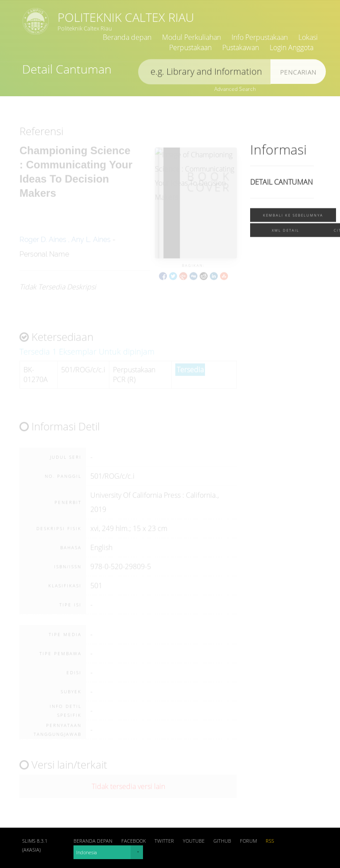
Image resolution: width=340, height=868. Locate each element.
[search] (205, 73)
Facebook (133, 841)
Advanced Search (235, 89)
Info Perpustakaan (260, 37)
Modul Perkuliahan (191, 37)
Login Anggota (292, 47)
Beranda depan (127, 37)
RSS (270, 841)
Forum (248, 841)
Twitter (164, 841)
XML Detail (286, 232)
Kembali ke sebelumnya (293, 217)
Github (222, 841)
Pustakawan (241, 47)
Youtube (194, 841)
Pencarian (298, 74)
